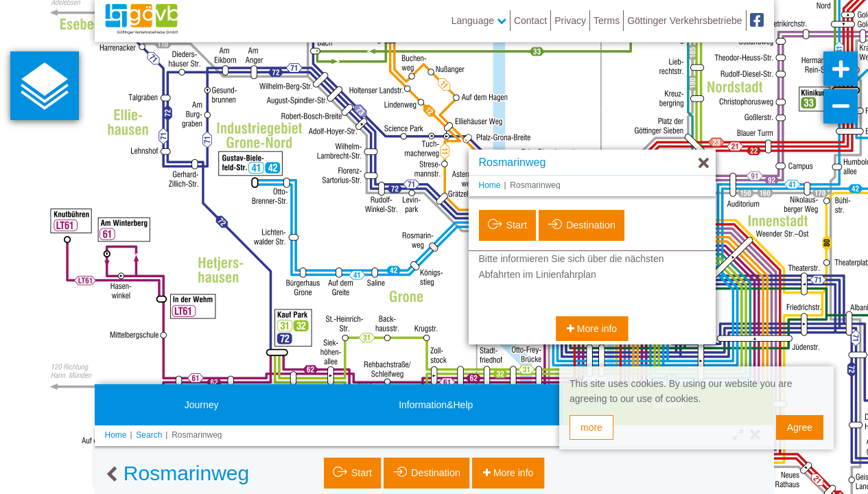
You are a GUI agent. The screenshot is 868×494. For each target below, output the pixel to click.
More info (596, 329)
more (591, 427)
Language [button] (479, 21)
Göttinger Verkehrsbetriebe (684, 21)
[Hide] (704, 164)
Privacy (570, 21)
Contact (530, 21)
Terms (607, 21)
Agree (800, 427)
